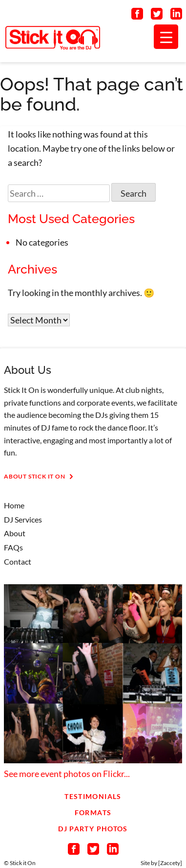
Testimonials (93, 796)
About (15, 533)
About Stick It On (41, 477)
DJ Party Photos (93, 829)
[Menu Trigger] (166, 37)
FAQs (13, 547)
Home (14, 505)
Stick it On (23, 863)
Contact (18, 561)
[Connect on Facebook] (137, 16)
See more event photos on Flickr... (67, 774)
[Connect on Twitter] (157, 16)
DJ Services (23, 519)
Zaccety (170, 863)
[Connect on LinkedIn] (176, 16)
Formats (93, 812)
